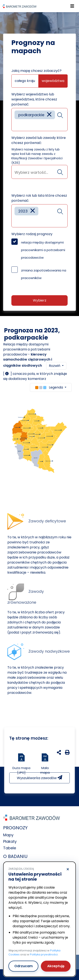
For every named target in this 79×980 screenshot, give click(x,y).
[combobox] (39, 120)
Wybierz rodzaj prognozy (32, 234)
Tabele (10, 848)
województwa (53, 81)
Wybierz (40, 300)
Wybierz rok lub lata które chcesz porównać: (39, 198)
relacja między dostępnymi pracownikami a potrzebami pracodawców (43, 250)
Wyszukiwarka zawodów (39, 778)
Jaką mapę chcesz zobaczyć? (36, 71)
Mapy (8, 835)
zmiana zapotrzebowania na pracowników (44, 274)
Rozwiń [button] (55, 366)
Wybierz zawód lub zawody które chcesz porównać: (39, 140)
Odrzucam (23, 966)
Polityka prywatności (44, 954)
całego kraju (25, 81)
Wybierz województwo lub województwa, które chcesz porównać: (34, 99)
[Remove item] (49, 115)
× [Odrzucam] (68, 869)
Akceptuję (56, 966)
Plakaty (10, 841)
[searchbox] (16, 125)
